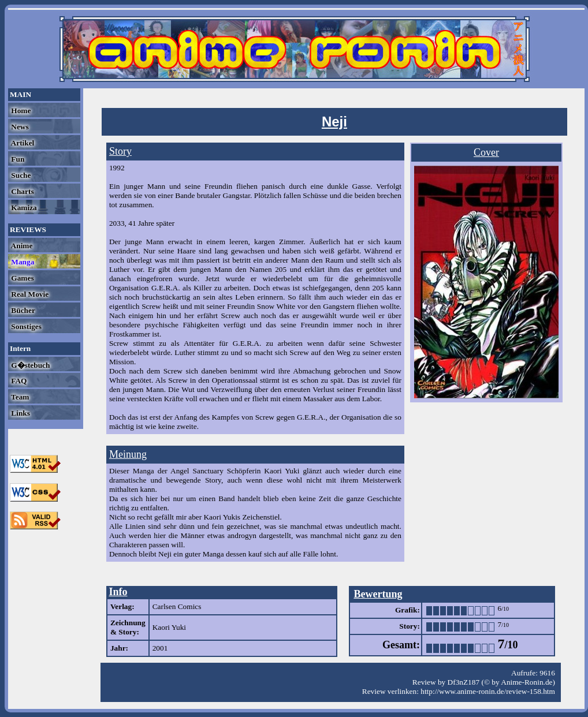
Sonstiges (25, 326)
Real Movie (29, 294)
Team (19, 397)
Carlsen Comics (177, 606)
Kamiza (23, 208)
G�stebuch (29, 365)
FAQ (18, 381)
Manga (22, 262)
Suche (20, 175)
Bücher (22, 310)
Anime (21, 246)
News (19, 127)
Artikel (22, 143)
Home (20, 111)
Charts (22, 191)
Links (20, 413)
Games (22, 278)
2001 (160, 648)
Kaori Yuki (169, 627)
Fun (17, 159)
